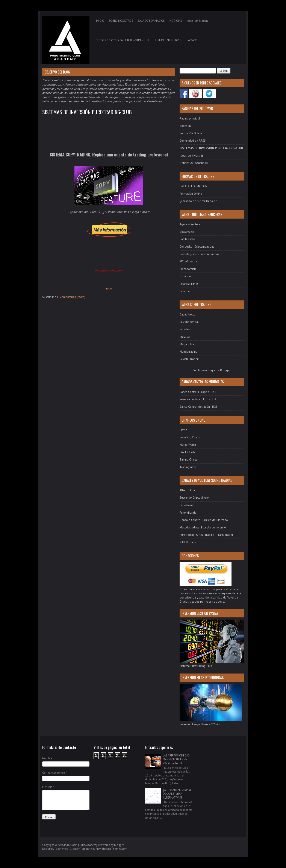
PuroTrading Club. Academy (81, 845)
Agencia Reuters (190, 224)
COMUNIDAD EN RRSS (168, 40)
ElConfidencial (189, 261)
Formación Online (191, 133)
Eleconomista (188, 269)
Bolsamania (187, 232)
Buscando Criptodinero (194, 498)
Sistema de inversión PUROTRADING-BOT (123, 40)
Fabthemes (61, 849)
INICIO (100, 21)
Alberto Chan (188, 490)
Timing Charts (188, 459)
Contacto (192, 40)
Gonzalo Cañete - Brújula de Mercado (204, 520)
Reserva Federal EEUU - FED (198, 399)
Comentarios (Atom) (73, 297)
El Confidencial (189, 322)
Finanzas (185, 291)
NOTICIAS (176, 21)
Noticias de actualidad (194, 163)
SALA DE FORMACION (151, 21)
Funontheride (188, 513)
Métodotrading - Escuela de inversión (204, 527)
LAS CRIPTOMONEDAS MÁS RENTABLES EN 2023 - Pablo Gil (176, 759)
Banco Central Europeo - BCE (198, 392)
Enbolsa (185, 329)
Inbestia (185, 337)
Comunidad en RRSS (193, 141)
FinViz (183, 430)
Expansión (186, 276)
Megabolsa (187, 344)
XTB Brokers (188, 542)
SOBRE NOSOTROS (121, 21)
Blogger (225, 370)
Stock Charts (187, 452)
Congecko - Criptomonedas (197, 246)
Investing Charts (190, 437)
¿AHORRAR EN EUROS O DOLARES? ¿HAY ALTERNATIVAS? (177, 794)
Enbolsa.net (187, 505)
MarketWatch (188, 445)
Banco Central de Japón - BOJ (198, 407)
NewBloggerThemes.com (112, 849)
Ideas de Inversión (192, 156)
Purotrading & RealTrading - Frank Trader (206, 535)
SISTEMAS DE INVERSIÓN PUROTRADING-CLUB (87, 112)
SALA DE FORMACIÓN (193, 186)
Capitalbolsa (188, 314)
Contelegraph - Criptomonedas (199, 254)
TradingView (188, 467)
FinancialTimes (189, 284)
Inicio (109, 288)
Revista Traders (190, 359)
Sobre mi (185, 126)
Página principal (190, 118)
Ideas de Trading (197, 21)
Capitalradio (187, 239)
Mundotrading (188, 352)
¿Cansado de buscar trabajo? (198, 201)
